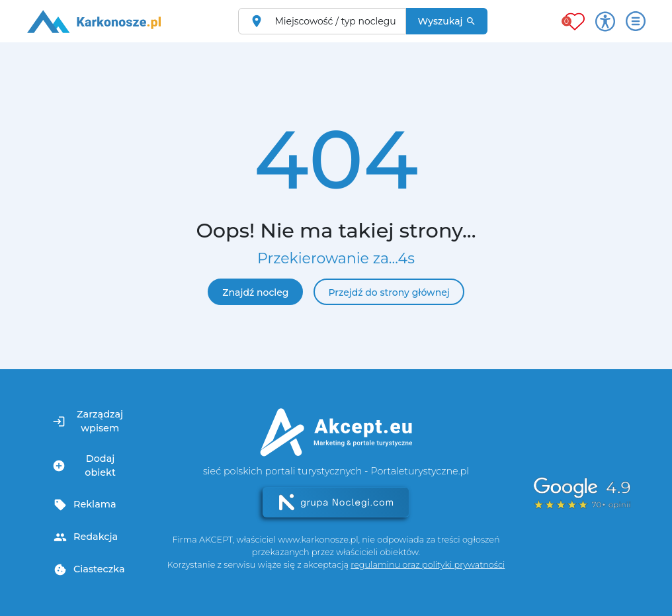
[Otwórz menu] (636, 21)
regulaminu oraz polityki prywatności (428, 565)
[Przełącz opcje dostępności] (605, 21)
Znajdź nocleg (255, 292)
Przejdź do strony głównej (389, 292)
